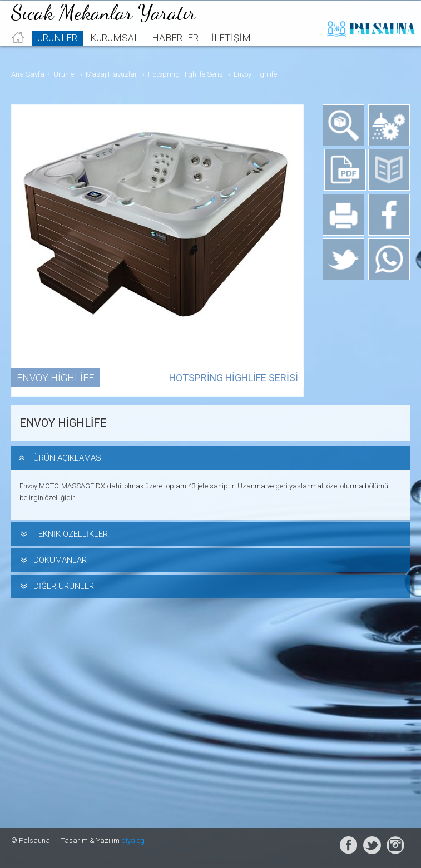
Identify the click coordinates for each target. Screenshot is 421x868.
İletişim (231, 53)
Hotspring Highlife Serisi (186, 74)
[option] (158, 251)
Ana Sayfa (28, 74)
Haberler (175, 53)
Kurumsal (115, 53)
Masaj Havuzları (112, 74)
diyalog (133, 840)
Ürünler (57, 53)
